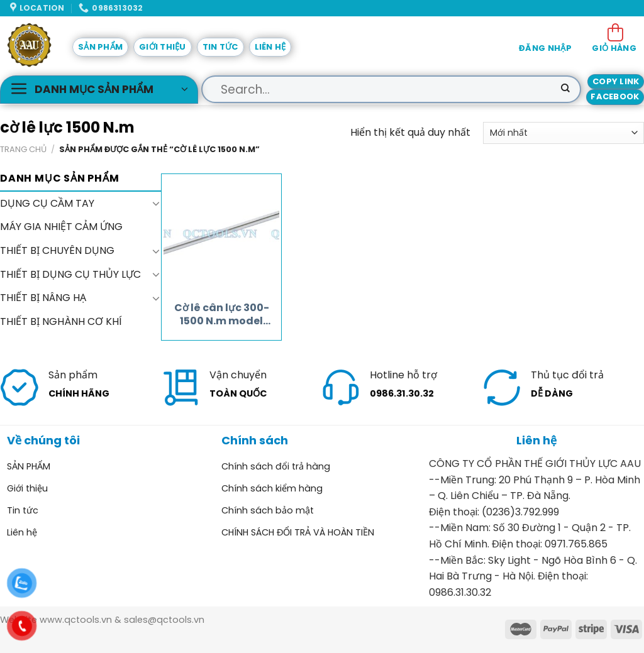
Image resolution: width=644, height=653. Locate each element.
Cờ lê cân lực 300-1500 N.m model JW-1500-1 (222, 315)
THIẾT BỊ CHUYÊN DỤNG (57, 250)
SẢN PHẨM (100, 47)
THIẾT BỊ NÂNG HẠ (43, 298)
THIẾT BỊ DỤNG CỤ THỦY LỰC (70, 274)
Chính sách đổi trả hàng (276, 466)
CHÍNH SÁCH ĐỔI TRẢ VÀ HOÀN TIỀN (298, 532)
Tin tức (220, 47)
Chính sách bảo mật (268, 510)
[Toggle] (156, 203)
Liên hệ (270, 47)
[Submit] (565, 89)
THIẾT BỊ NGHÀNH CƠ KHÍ (61, 321)
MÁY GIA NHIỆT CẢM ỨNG (61, 227)
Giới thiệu (163, 47)
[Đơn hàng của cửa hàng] (563, 133)
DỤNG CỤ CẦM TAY (47, 203)
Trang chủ (23, 149)
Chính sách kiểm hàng (272, 488)
